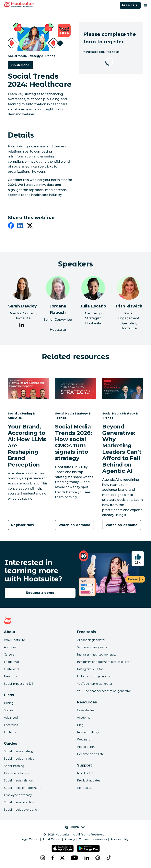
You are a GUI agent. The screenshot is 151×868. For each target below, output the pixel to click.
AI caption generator (91, 640)
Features (10, 732)
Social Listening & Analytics (21, 415)
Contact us (85, 788)
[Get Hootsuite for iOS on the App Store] (63, 848)
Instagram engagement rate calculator (104, 662)
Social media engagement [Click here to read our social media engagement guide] (22, 788)
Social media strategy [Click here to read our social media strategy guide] (19, 751)
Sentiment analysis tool (93, 647)
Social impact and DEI (19, 684)
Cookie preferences (93, 839)
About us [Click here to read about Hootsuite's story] (10, 647)
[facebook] (11, 226)
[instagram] (43, 858)
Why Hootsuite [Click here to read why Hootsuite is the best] (14, 640)
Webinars (83, 739)
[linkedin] (20, 226)
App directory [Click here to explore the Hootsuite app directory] (86, 747)
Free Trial (130, 5)
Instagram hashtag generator (97, 655)
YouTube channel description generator (104, 691)
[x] (62, 858)
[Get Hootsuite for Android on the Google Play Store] (88, 848)
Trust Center (52, 839)
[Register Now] (23, 525)
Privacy (70, 839)
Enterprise (11, 725)
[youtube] (75, 858)
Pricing (9, 703)
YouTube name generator (95, 684)
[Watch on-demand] (74, 525)
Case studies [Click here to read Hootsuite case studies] (86, 710)
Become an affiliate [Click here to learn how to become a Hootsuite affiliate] (91, 754)
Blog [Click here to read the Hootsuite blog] (80, 725)
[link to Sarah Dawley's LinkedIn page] (22, 326)
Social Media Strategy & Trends (31, 56)
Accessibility (120, 839)
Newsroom (12, 676)
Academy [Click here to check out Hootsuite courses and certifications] (84, 718)
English (75, 827)
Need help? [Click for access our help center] (85, 773)
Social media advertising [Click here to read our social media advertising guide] (21, 810)
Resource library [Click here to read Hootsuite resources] (88, 732)
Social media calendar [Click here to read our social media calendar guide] (19, 780)
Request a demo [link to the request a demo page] (40, 593)
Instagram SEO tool (91, 669)
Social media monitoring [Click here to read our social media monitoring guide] (21, 802)
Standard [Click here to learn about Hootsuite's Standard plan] (10, 710)
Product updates (89, 780)
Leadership (12, 662)
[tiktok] (109, 858)
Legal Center (30, 839)
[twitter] (30, 226)
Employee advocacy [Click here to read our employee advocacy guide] (18, 795)
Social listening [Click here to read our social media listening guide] (14, 766)
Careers (9, 655)
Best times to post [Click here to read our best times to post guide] (17, 773)
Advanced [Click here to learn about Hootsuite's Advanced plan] (11, 718)
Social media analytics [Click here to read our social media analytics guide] (19, 759)
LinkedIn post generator (94, 676)
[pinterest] (98, 858)
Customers (12, 669)
